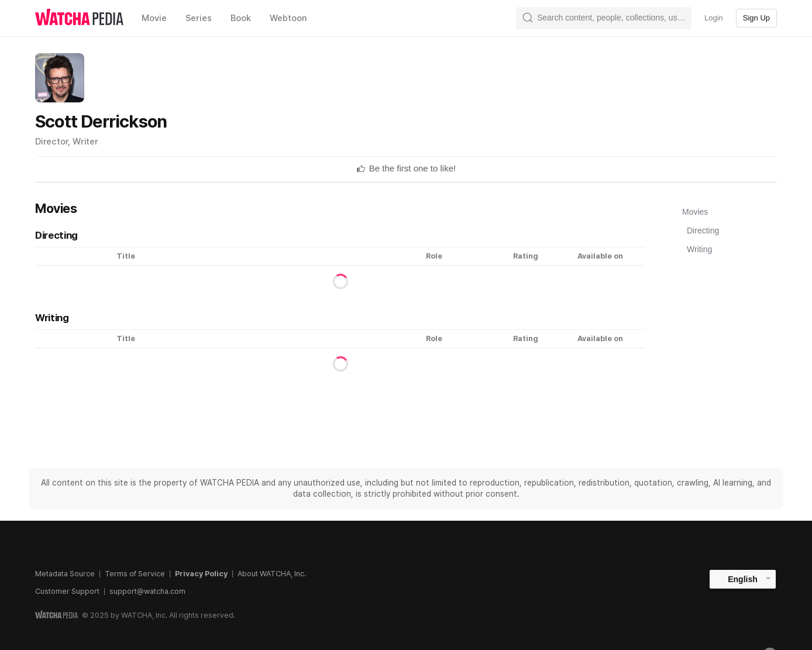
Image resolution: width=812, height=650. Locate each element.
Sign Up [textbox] (756, 18)
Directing (703, 231)
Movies (695, 212)
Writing (699, 249)
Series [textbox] (199, 18)
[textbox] (412, 168)
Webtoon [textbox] (288, 18)
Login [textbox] (714, 18)
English (743, 579)
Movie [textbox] (154, 18)
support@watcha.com (147, 591)
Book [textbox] (241, 18)
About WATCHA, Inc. (272, 574)
